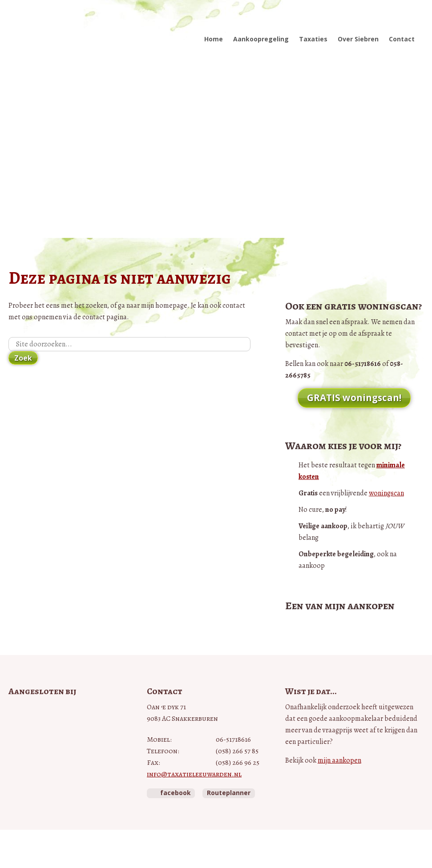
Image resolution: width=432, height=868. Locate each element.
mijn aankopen (339, 760)
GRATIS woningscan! (354, 398)
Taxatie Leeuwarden (65, 30)
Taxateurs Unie (29, 787)
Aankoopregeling (261, 39)
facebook (175, 793)
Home (214, 39)
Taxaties (313, 39)
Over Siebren (358, 39)
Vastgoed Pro (53, 712)
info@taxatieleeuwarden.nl (194, 774)
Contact (402, 39)
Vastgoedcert (46, 733)
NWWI (32, 759)
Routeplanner (229, 793)
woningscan (386, 493)
